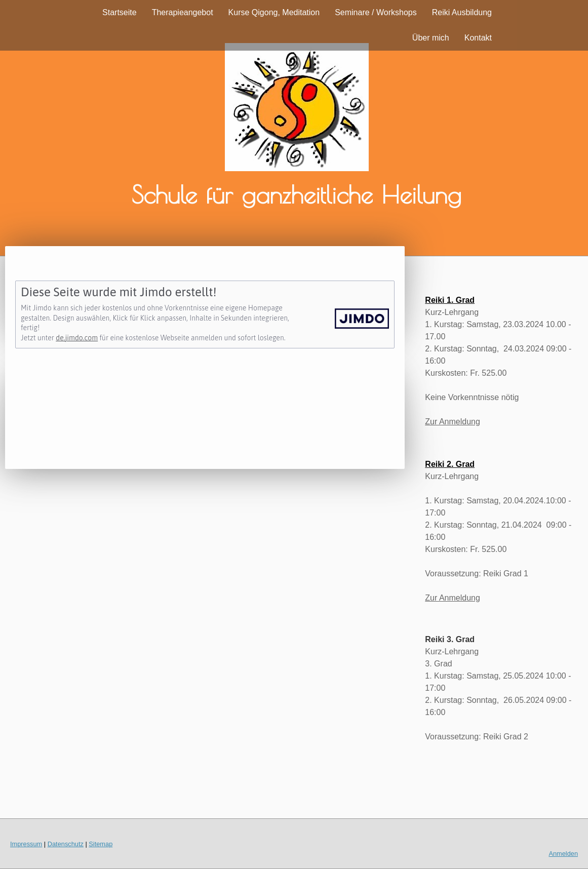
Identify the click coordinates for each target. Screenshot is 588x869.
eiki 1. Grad (453, 300)
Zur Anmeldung (453, 422)
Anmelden (563, 854)
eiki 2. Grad (453, 464)
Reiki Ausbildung (462, 12)
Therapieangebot (183, 12)
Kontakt (478, 38)
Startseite (120, 12)
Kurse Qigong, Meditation (274, 12)
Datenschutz (66, 844)
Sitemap (101, 844)
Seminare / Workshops (376, 12)
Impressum (26, 844)
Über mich (431, 38)
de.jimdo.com (77, 338)
